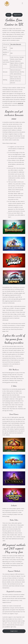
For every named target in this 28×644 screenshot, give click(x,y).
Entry (9, 15)
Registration (17, 15)
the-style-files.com (16, 44)
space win (21, 103)
